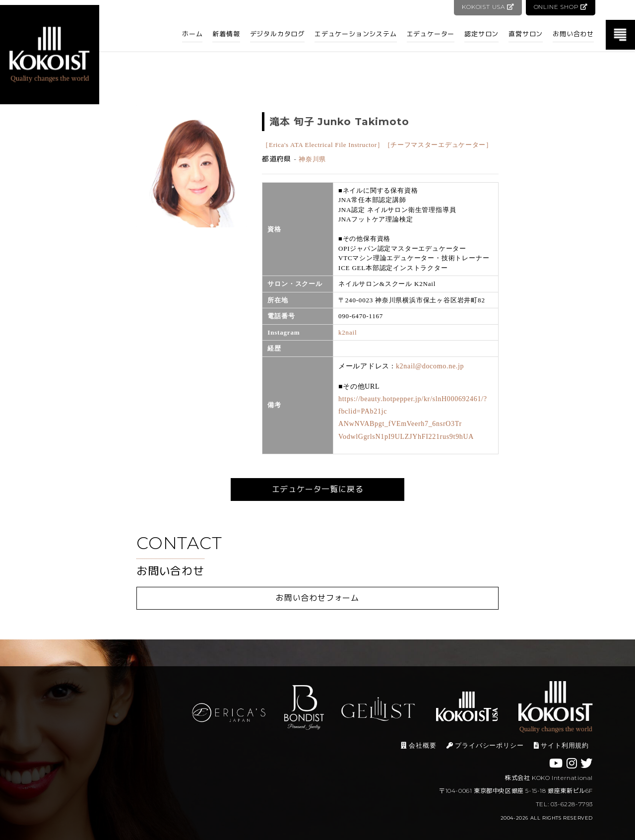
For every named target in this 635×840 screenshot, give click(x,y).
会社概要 (418, 745)
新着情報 (226, 34)
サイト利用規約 (561, 745)
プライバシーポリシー (485, 745)
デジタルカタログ (277, 34)
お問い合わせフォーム (317, 598)
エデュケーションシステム (356, 34)
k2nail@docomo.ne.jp (430, 366)
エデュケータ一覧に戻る (318, 489)
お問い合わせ (573, 34)
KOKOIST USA (487, 7)
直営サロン (526, 34)
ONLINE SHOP (560, 7)
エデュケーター (431, 34)
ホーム (192, 34)
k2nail (348, 332)
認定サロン (481, 34)
